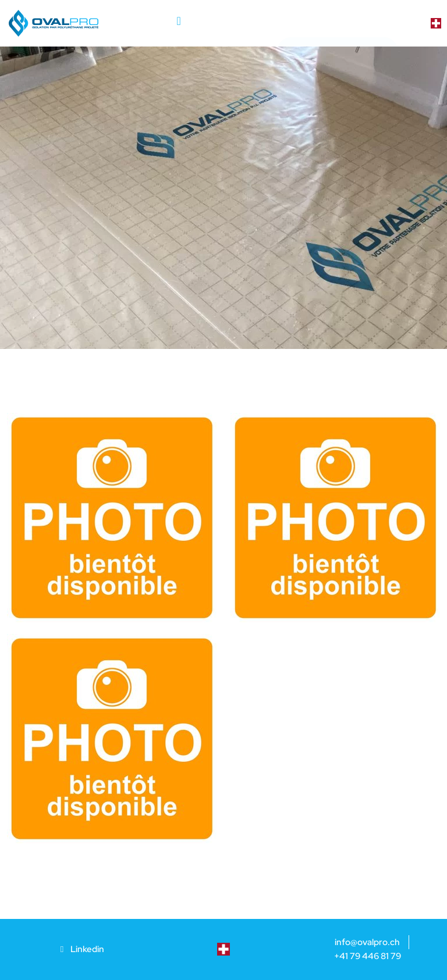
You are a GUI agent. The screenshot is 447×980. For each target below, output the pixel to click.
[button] (179, 20)
